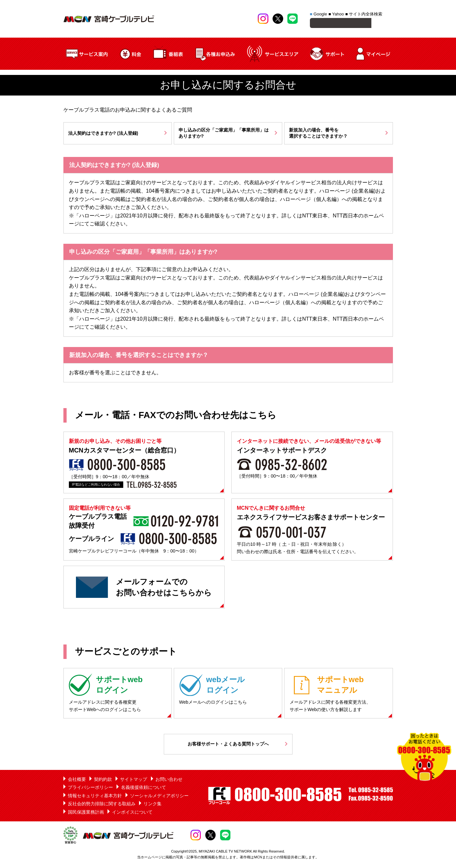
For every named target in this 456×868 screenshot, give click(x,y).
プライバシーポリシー (90, 788)
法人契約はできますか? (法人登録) (103, 134)
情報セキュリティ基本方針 (95, 797)
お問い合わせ (169, 780)
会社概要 (77, 780)
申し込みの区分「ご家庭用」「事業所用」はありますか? (224, 134)
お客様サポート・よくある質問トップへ (228, 745)
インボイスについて (132, 813)
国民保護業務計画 (86, 813)
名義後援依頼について (144, 788)
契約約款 (103, 780)
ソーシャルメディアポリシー (159, 797)
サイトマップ (134, 780)
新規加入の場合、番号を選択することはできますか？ (318, 134)
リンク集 (153, 805)
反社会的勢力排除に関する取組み (102, 805)
